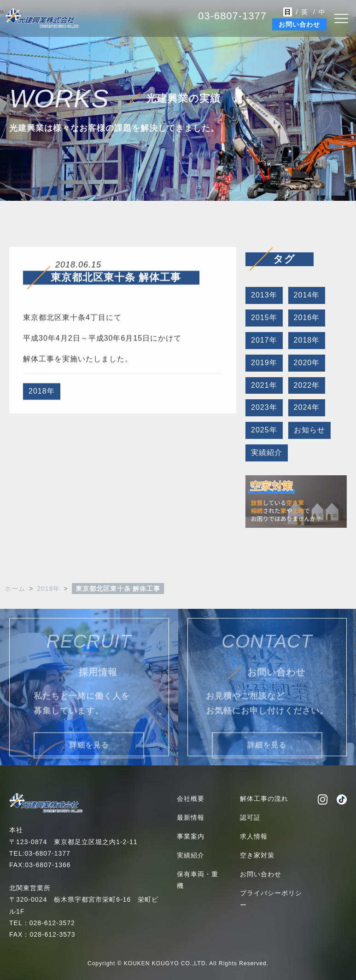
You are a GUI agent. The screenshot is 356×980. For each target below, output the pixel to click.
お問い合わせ (299, 24)
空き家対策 (257, 855)
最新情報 (191, 817)
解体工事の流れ (264, 799)
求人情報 (254, 836)
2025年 (263, 430)
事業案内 (191, 836)
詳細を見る (89, 754)
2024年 (306, 407)
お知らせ (308, 430)
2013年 (263, 295)
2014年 (306, 295)
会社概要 (191, 799)
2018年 (42, 393)
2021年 (263, 385)
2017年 (263, 340)
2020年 (306, 363)
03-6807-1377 (232, 16)
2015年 (263, 318)
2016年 (306, 318)
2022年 (306, 385)
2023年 (263, 407)
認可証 (250, 817)
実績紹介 (265, 452)
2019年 (263, 363)
